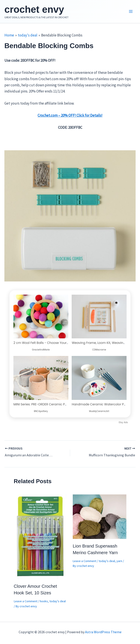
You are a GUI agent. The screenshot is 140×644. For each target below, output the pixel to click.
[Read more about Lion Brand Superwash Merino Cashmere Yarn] (100, 516)
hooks (44, 601)
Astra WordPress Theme (103, 632)
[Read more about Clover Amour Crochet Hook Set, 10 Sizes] (41, 536)
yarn (119, 561)
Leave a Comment (26, 601)
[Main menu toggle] (131, 12)
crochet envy (34, 9)
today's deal (58, 601)
